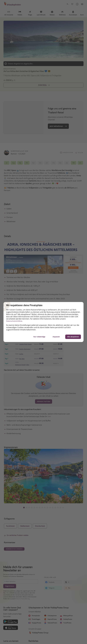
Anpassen (56, 337)
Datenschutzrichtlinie (14, 321)
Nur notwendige (39, 337)
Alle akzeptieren (73, 337)
